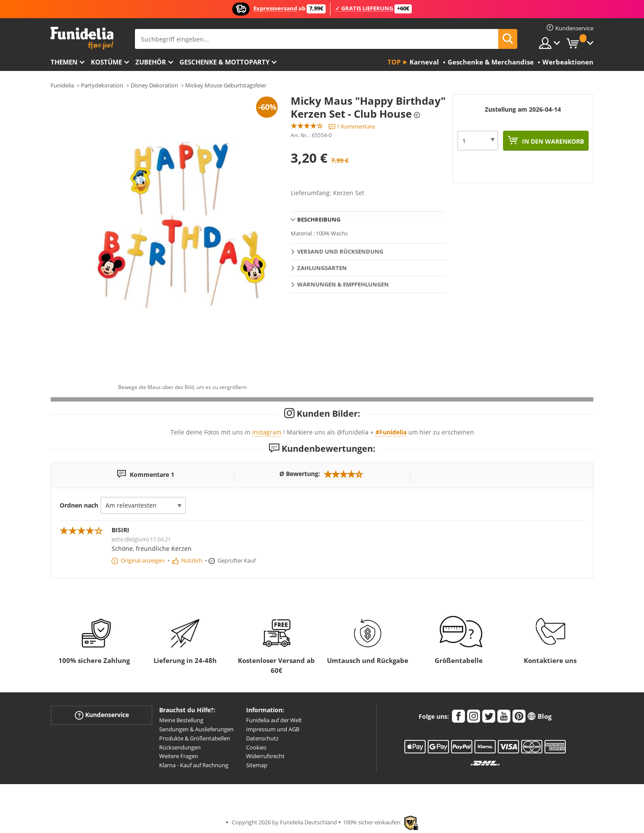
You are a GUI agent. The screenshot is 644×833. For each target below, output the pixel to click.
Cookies (256, 747)
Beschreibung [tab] (319, 219)
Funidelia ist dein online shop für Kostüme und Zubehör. (82, 38)
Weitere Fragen (179, 756)
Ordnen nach (79, 505)
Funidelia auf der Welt (274, 720)
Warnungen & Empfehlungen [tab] (343, 284)
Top (394, 62)
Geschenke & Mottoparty (224, 62)
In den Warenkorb (552, 141)
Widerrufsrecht (265, 756)
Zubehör (151, 62)
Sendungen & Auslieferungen (196, 729)
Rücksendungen (180, 747)
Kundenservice (102, 715)
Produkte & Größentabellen (195, 738)
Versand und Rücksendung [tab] (340, 251)
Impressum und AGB (273, 729)
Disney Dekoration (154, 85)
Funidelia (62, 85)
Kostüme (106, 62)
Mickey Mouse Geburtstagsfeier (226, 85)
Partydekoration (102, 85)
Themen (64, 62)
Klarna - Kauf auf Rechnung (194, 765)
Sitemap (257, 765)
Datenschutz (262, 738)
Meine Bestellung (181, 720)
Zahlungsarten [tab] (322, 268)
